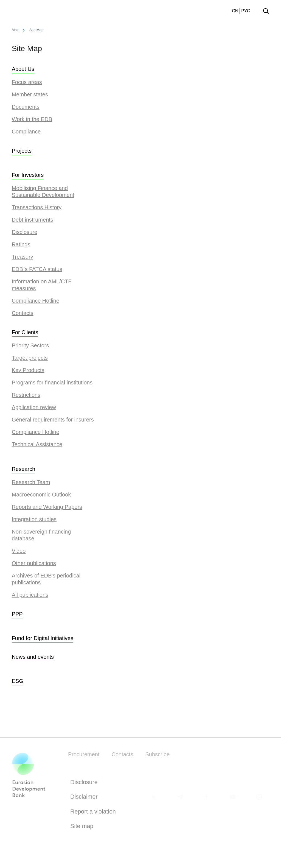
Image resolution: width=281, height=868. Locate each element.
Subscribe (157, 754)
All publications (30, 595)
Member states (30, 94)
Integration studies (34, 519)
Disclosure (25, 232)
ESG (18, 681)
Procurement (84, 754)
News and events (33, 657)
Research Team (31, 482)
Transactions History (37, 207)
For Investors (28, 175)
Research (24, 469)
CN (235, 11)
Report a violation (93, 813)
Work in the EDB (32, 119)
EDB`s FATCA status (37, 269)
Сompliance (26, 132)
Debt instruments (33, 220)
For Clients (25, 332)
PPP (17, 614)
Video (19, 551)
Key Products (28, 370)
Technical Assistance (37, 444)
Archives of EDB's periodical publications (46, 579)
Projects (22, 151)
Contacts (23, 313)
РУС (246, 11)
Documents (26, 107)
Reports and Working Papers (47, 507)
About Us (23, 69)
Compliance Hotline (36, 301)
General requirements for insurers (53, 420)
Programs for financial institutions (52, 383)
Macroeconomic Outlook (41, 495)
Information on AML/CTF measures (42, 285)
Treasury (23, 257)
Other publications (34, 563)
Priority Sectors (30, 345)
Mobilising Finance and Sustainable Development (43, 192)
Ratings (21, 244)
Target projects (30, 358)
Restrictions (26, 395)
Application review (34, 407)
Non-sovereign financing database (41, 535)
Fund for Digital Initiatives (43, 638)
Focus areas (27, 82)
